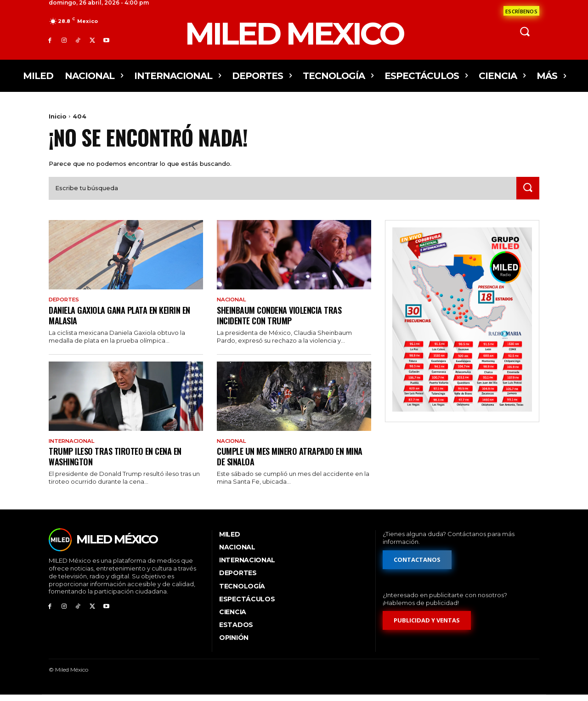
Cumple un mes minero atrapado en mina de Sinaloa (285, 462)
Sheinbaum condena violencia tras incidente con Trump (284, 321)
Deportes (65, 305)
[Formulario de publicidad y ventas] (427, 627)
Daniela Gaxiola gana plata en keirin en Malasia (125, 321)
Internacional (74, 447)
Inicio (58, 116)
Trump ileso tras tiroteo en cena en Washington (119, 462)
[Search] (527, 194)
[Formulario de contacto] (521, 11)
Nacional (233, 305)
